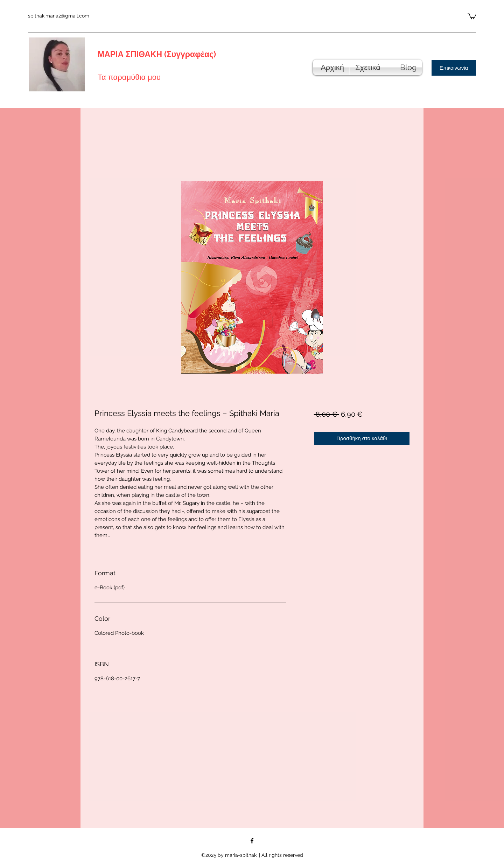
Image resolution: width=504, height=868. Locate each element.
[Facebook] (252, 841)
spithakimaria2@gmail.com (59, 16)
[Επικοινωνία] (454, 68)
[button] (472, 16)
